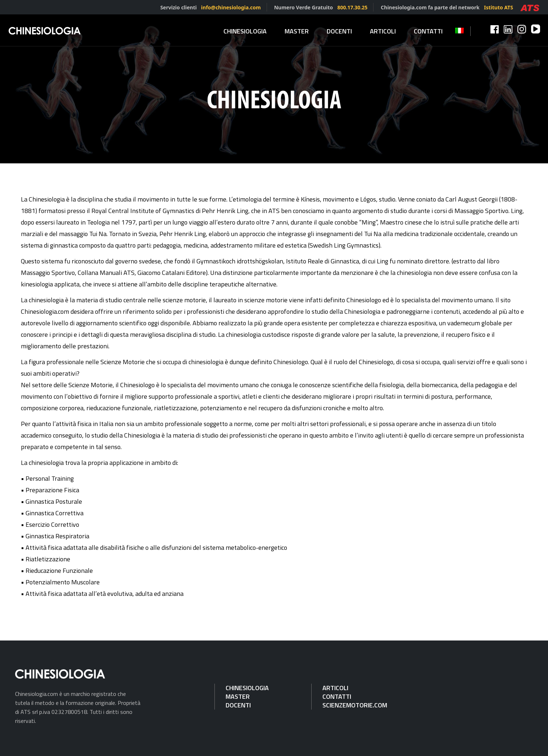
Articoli (383, 31)
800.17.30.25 (352, 7)
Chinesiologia (245, 31)
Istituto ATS (499, 7)
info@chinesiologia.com (231, 7)
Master (297, 31)
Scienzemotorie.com (355, 705)
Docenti (339, 31)
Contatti (428, 31)
